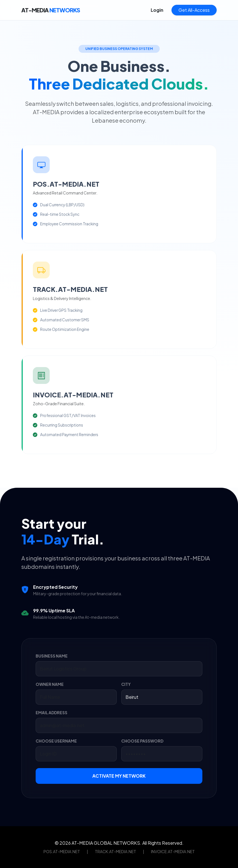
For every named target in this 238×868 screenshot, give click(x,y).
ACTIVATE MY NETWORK (119, 776)
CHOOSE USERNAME (56, 741)
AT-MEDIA (51, 10)
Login (157, 10)
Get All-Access (194, 10)
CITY (126, 684)
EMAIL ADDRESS (52, 713)
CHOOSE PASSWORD (142, 741)
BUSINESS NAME (52, 656)
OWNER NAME (50, 684)
